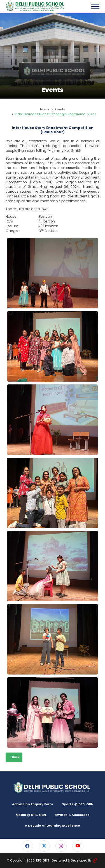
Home (45, 109)
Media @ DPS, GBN (31, 815)
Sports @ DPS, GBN (78, 804)
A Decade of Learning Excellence (53, 825)
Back (14, 757)
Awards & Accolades (72, 815)
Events (60, 109)
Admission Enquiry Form (32, 804)
